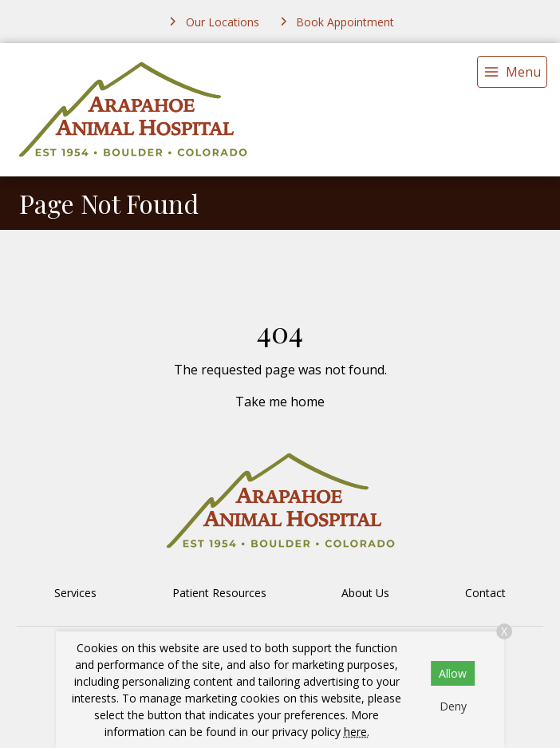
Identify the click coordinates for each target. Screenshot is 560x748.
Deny (453, 706)
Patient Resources (219, 593)
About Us (365, 593)
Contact (485, 593)
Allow (453, 673)
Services (75, 593)
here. (357, 732)
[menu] (512, 72)
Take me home (280, 402)
